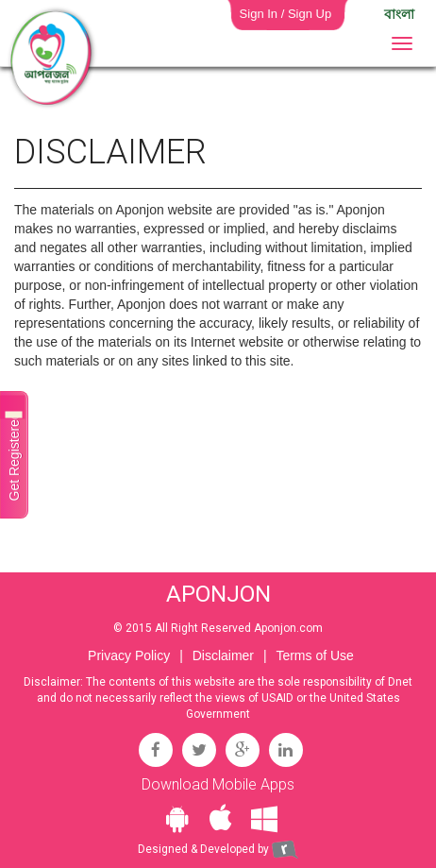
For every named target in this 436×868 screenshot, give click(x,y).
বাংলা (399, 14)
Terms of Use (314, 655)
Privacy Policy (129, 655)
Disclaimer (223, 655)
